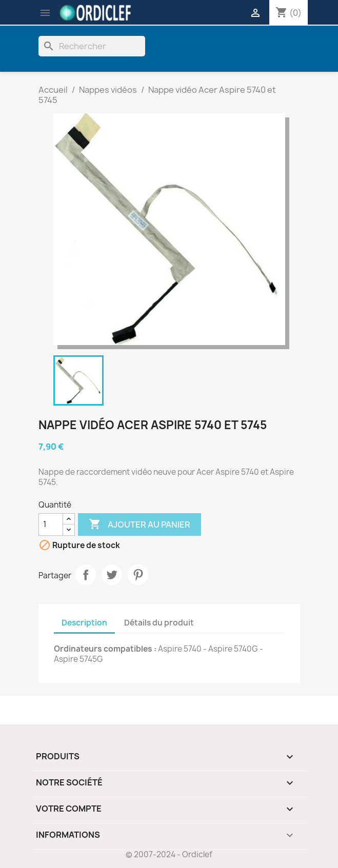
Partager (86, 575)
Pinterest (138, 575)
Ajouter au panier (140, 524)
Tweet (112, 575)
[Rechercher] (92, 46)
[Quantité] (51, 524)
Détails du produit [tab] (159, 623)
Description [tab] (84, 623)
